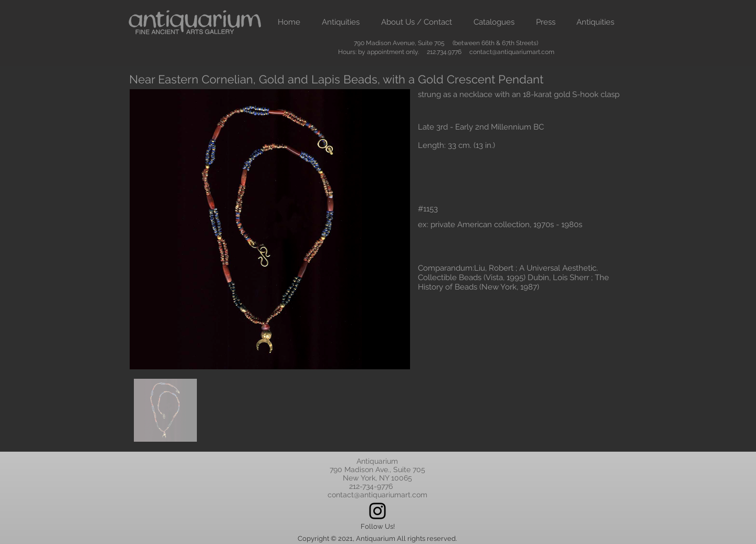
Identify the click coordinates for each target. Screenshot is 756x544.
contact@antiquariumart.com (512, 52)
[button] (340, 22)
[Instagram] (377, 511)
